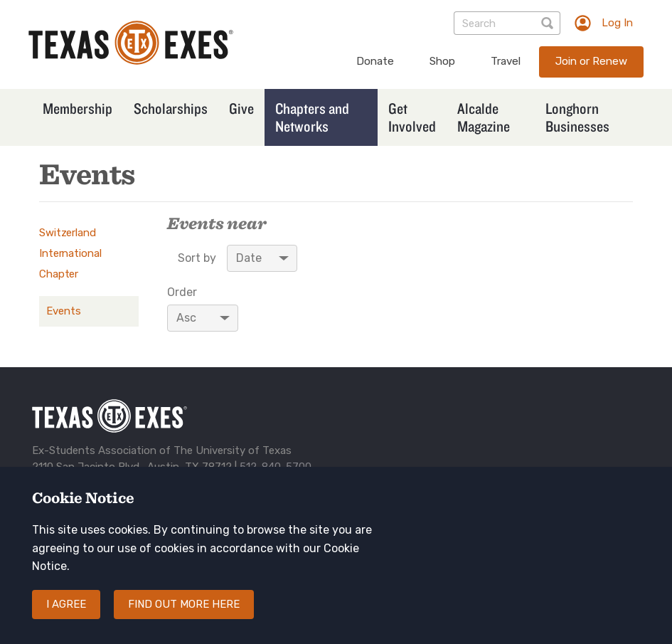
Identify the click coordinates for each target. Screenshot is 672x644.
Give (241, 108)
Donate (375, 61)
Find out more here (184, 618)
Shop (442, 61)
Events (64, 311)
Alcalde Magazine (484, 117)
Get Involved (412, 117)
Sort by (197, 258)
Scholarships (171, 108)
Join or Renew (591, 61)
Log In (617, 23)
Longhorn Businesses (577, 117)
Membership (78, 108)
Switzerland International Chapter (70, 253)
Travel (506, 61)
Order (182, 292)
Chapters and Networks (312, 117)
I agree (66, 618)
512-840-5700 (276, 467)
